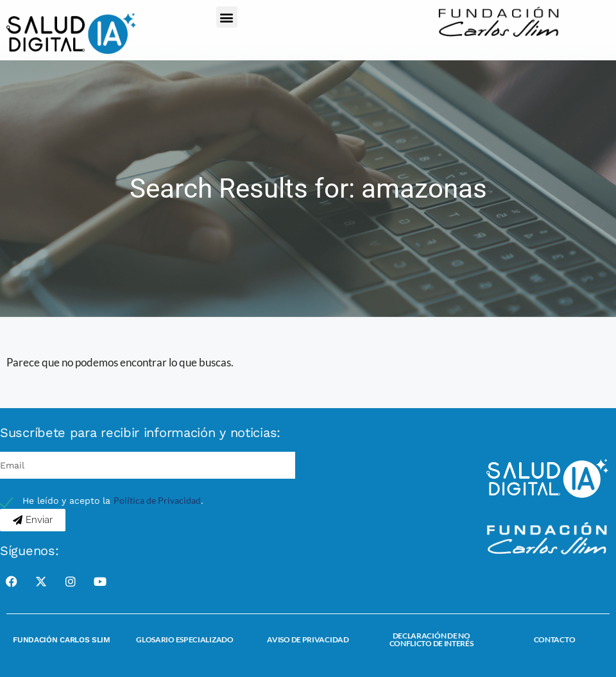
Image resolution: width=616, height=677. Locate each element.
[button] (227, 17)
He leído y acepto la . (113, 501)
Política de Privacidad (157, 500)
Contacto (555, 639)
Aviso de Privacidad (308, 639)
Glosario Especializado (184, 639)
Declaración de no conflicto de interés (432, 639)
